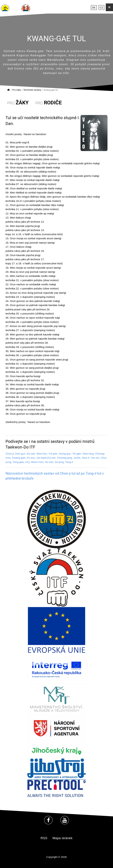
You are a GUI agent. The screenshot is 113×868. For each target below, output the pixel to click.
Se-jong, (60, 462)
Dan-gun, (21, 454)
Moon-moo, (38, 462)
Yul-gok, (53, 454)
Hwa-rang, (88, 454)
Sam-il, (86, 458)
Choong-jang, (65, 458)
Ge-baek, (42, 458)
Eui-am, (52, 458)
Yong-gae (18, 462)
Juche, (78, 458)
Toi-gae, (77, 454)
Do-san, (31, 454)
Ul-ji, (28, 462)
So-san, (50, 462)
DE (94, 7)
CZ (101, 7)
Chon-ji (10, 454)
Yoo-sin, (95, 458)
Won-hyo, (42, 454)
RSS (44, 838)
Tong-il (69, 462)
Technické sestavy (32, 90)
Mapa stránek (62, 838)
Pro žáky (17, 90)
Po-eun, (31, 458)
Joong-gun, (65, 454)
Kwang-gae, (19, 458)
